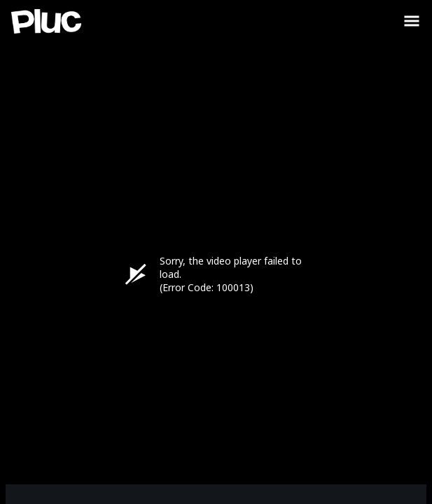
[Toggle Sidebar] (412, 21)
